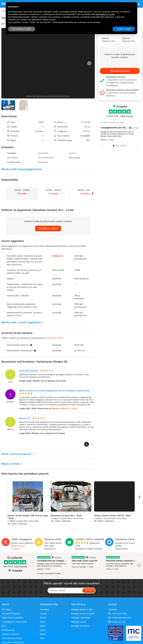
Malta (42, 626)
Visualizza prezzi (48, 228)
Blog (4, 626)
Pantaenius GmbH (55, 338)
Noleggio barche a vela (82, 609)
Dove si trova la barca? (18, 454)
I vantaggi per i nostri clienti (14, 622)
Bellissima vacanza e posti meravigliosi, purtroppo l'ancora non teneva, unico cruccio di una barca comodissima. (54, 376)
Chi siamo (6, 609)
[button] (134, 7)
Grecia (43, 618)
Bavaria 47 (25, 418)
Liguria (43, 630)
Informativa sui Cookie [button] (105, 14)
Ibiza (42, 638)
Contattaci (113, 609)
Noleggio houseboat (80, 626)
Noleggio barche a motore (83, 614)
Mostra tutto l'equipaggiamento (22, 169)
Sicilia (43, 622)
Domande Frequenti (11, 614)
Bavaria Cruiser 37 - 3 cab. (65, 408)
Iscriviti (89, 590)
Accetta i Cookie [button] (124, 29)
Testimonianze (8, 630)
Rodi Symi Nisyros (29, 371)
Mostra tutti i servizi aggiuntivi (22, 322)
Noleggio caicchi (79, 622)
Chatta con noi (116, 622)
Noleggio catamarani (81, 618)
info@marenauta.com (120, 618)
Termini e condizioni (11, 634)
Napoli (43, 634)
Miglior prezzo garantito (12, 618)
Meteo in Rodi (12, 464)
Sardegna (44, 609)
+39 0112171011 (118, 614)
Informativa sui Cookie (12, 638)
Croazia (43, 614)
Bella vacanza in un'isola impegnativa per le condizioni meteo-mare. (55, 391)
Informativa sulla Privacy (13, 642)
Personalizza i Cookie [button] (22, 29)
